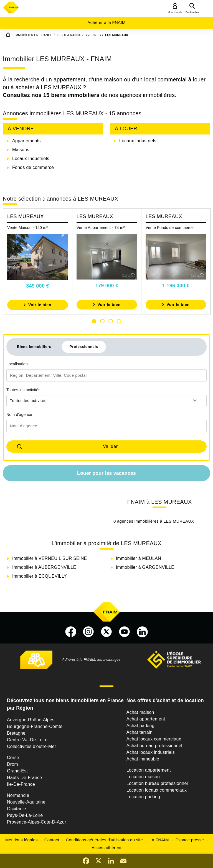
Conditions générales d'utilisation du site (104, 840)
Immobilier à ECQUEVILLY (40, 576)
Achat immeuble (143, 759)
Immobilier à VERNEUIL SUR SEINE (50, 558)
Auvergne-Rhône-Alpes (31, 720)
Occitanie (17, 809)
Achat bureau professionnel (154, 746)
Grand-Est (17, 771)
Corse (13, 758)
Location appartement (149, 770)
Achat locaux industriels (151, 752)
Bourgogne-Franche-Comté (35, 726)
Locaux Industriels (31, 159)
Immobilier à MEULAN (139, 558)
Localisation (17, 364)
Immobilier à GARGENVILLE (145, 567)
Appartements (26, 141)
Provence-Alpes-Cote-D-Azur (37, 822)
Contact (52, 840)
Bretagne (16, 733)
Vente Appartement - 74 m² (101, 228)
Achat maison (140, 712)
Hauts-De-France (24, 778)
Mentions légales (21, 840)
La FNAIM (159, 840)
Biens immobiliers (34, 347)
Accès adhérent (106, 848)
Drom (12, 764)
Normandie (18, 795)
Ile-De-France (21, 784)
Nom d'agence (19, 415)
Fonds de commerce (33, 167)
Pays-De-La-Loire (25, 815)
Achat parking (140, 726)
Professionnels (84, 347)
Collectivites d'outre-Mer (31, 746)
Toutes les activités (23, 390)
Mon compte (175, 12)
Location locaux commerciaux (157, 790)
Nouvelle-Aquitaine (26, 802)
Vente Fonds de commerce (170, 228)
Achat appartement (146, 719)
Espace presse (190, 840)
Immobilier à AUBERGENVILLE (44, 567)
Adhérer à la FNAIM (106, 22)
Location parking (143, 797)
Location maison (143, 777)
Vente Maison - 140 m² (27, 228)
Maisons (21, 150)
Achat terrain (140, 732)
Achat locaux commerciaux (154, 739)
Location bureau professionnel (157, 783)
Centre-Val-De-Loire (27, 740)
